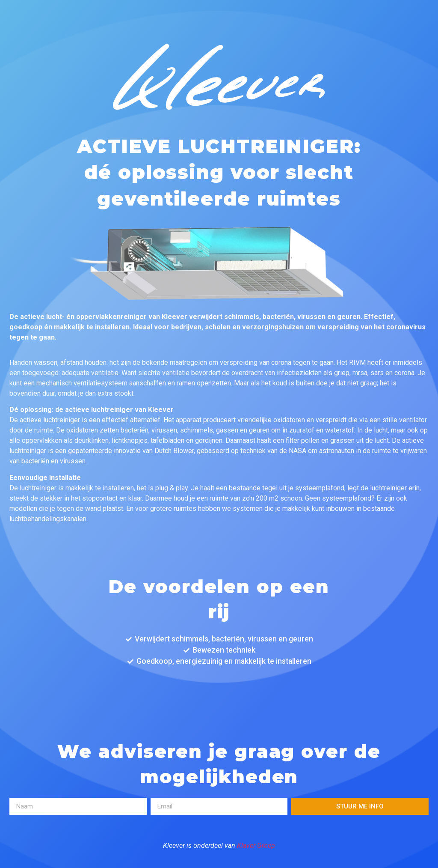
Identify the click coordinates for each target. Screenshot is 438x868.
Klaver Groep (256, 846)
